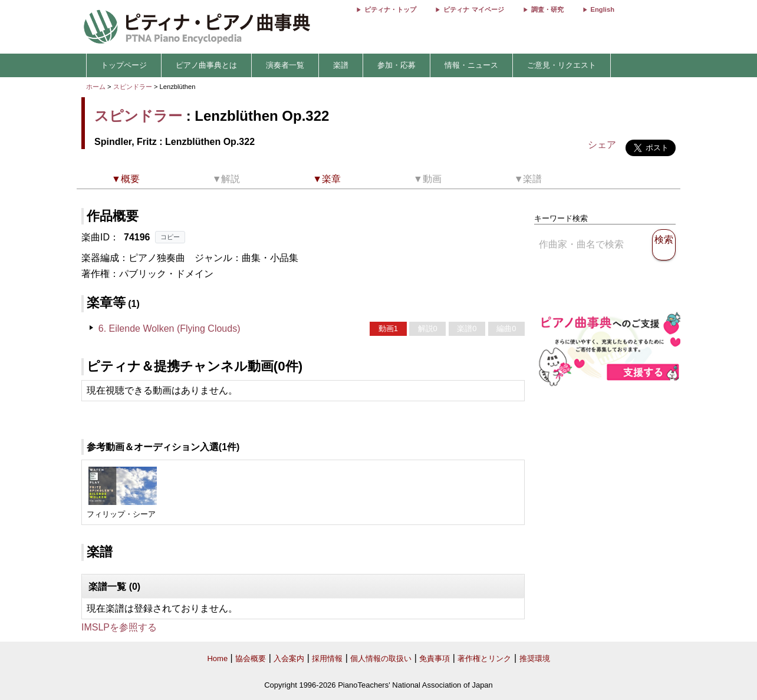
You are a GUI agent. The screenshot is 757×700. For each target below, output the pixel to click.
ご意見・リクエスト (562, 65)
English (603, 9)
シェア (602, 145)
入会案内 (289, 658)
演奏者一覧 (285, 65)
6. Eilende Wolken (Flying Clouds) (169, 328)
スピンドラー (133, 87)
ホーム (96, 87)
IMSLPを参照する (119, 627)
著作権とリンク (484, 658)
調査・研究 (547, 9)
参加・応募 (396, 65)
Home (217, 658)
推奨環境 (535, 658)
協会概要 (251, 658)
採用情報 (327, 658)
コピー (170, 237)
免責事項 (435, 658)
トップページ (124, 65)
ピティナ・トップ (390, 9)
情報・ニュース (471, 65)
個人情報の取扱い (381, 658)
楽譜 (341, 65)
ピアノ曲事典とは (206, 65)
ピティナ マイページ (473, 9)
